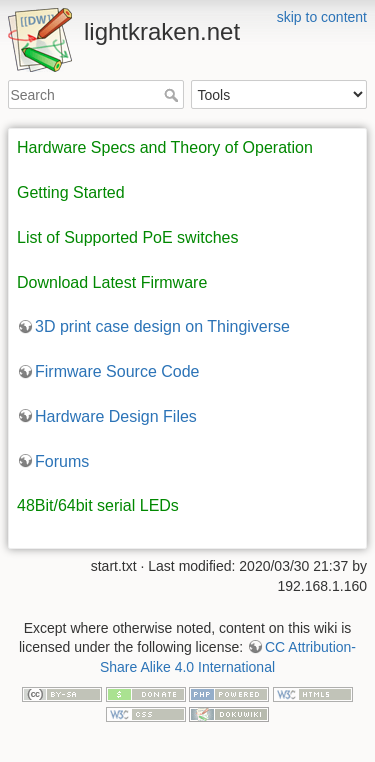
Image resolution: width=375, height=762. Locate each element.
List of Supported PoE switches (127, 237)
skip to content (322, 17)
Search (173, 95)
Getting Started (71, 192)
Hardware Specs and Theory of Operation (165, 147)
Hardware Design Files (116, 416)
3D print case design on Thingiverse (162, 326)
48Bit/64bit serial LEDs (98, 505)
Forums (62, 461)
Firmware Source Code (117, 371)
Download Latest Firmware (112, 282)
